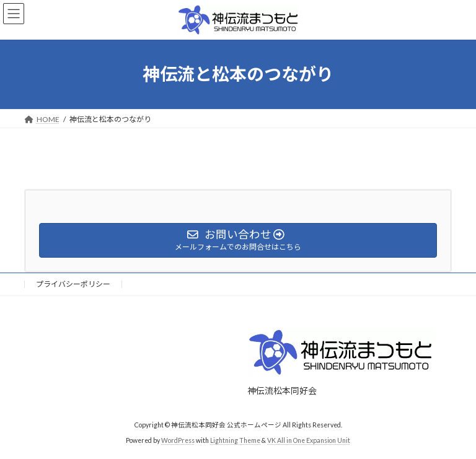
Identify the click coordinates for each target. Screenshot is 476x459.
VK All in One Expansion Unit (309, 440)
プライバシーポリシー (73, 284)
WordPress (178, 440)
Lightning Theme (235, 440)
